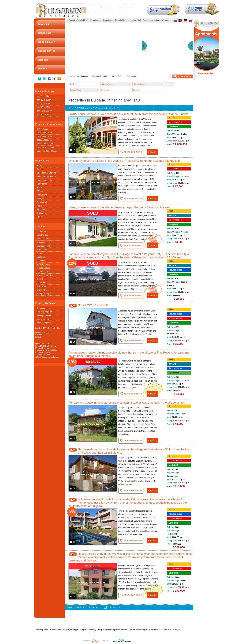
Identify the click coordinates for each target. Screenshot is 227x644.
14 (110, 108)
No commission (175, 122)
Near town (41, 283)
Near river (41, 257)
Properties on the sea (93, 20)
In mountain (42, 290)
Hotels (39, 206)
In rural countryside (45, 275)
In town (40, 279)
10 (96, 108)
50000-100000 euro (45, 144)
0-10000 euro (42, 129)
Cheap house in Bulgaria (112, 20)
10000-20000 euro (45, 133)
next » (117, 108)
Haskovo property (44, 312)
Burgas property (43, 308)
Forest (39, 217)
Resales (172, 118)
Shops (39, 188)
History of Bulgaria (100, 76)
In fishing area (43, 264)
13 (106, 108)
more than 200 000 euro (47, 151)
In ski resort (42, 286)
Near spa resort (43, 246)
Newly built (173, 127)
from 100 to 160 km (45, 115)
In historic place (43, 268)
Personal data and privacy (153, 20)
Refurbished (174, 373)
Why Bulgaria (82, 76)
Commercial (42, 202)
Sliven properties (44, 315)
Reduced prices (175, 270)
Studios (40, 169)
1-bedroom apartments (46, 173)
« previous (80, 108)
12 (101, 108)
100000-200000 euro (46, 147)
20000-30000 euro (45, 136)
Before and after (130, 20)
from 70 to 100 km (44, 111)
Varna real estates (44, 319)
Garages (40, 199)
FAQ (139, 20)
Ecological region (44, 294)
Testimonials (132, 76)
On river (40, 253)
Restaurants (42, 195)
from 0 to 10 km (43, 96)
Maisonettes (42, 184)
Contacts (168, 20)
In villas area (42, 250)
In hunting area (43, 239)
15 (113, 108)
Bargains (172, 215)
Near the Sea (42, 235)
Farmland (41, 210)
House (39, 166)
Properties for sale (76, 20)
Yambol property (44, 323)
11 (99, 108)
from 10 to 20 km (44, 100)
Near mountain (43, 272)
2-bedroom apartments (46, 177)
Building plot (42, 213)
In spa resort (42, 242)
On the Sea (42, 231)
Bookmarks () (184, 76)
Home (70, 76)
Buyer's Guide (117, 76)
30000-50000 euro (45, 140)
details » (152, 152)
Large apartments (44, 180)
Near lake (41, 261)
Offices (40, 191)
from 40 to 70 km (44, 107)
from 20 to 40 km (44, 104)
